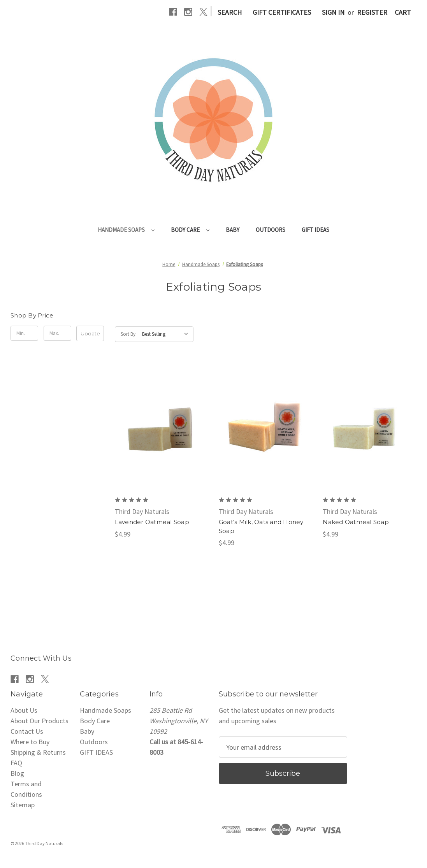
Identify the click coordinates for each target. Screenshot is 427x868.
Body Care (190, 230)
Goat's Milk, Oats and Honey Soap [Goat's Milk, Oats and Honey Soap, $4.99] (261, 526)
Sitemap (23, 805)
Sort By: (129, 334)
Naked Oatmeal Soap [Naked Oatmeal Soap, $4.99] (356, 522)
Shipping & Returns (38, 752)
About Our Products (40, 721)
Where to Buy (30, 742)
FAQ (16, 763)
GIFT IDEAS (315, 230)
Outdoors (271, 230)
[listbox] (167, 334)
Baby (233, 230)
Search (230, 12)
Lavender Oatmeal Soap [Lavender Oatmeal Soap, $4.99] (152, 522)
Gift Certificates (282, 12)
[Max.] (57, 333)
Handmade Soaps (126, 230)
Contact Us (27, 731)
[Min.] (24, 333)
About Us (24, 710)
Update (90, 333)
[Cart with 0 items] (403, 12)
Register (372, 12)
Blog (17, 773)
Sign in (333, 12)
